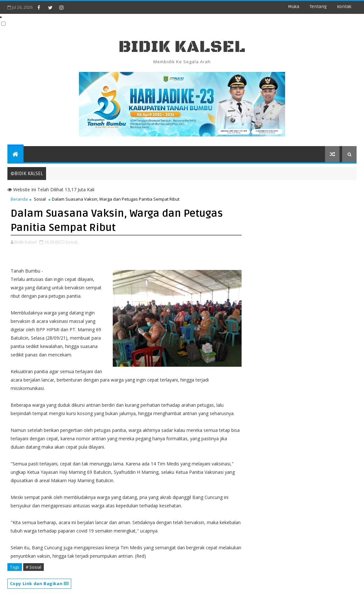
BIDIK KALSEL (182, 47)
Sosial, (72, 242)
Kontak (344, 7)
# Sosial (34, 567)
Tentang (318, 7)
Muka (294, 7)
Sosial (40, 199)
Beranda (19, 199)
